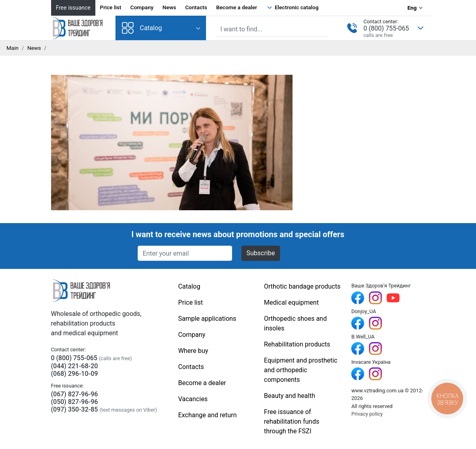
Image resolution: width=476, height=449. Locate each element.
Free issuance (73, 8)
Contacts (196, 7)
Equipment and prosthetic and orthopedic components (301, 370)
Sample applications (207, 319)
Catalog (142, 28)
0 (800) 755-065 (386, 28)
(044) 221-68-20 (75, 366)
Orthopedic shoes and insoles (295, 323)
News (169, 7)
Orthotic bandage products (302, 286)
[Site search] (272, 29)
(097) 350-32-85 (75, 409)
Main (12, 48)
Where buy (193, 351)
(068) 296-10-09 (75, 374)
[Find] (323, 29)
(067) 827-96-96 (75, 394)
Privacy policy (367, 414)
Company (142, 7)
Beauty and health (290, 396)
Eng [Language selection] (412, 8)
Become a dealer (237, 7)
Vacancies (193, 399)
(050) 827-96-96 (75, 402)
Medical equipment (291, 302)
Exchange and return (208, 415)
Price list (110, 7)
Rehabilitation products (297, 344)
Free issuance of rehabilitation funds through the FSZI (292, 421)
